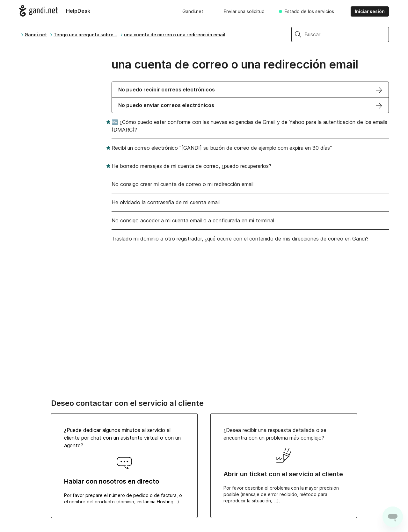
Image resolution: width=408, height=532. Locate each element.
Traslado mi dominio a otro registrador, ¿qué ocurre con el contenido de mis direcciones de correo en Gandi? (240, 239)
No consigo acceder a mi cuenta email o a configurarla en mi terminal (193, 220)
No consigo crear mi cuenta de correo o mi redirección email (182, 184)
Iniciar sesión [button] (370, 11)
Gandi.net (193, 11)
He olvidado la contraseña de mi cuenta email (166, 202)
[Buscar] (347, 34)
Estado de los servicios (309, 11)
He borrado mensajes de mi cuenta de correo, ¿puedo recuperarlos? (191, 166)
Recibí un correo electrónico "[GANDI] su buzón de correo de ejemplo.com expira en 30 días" (222, 148)
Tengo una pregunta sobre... (85, 35)
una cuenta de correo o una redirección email (175, 35)
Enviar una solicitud (244, 11)
